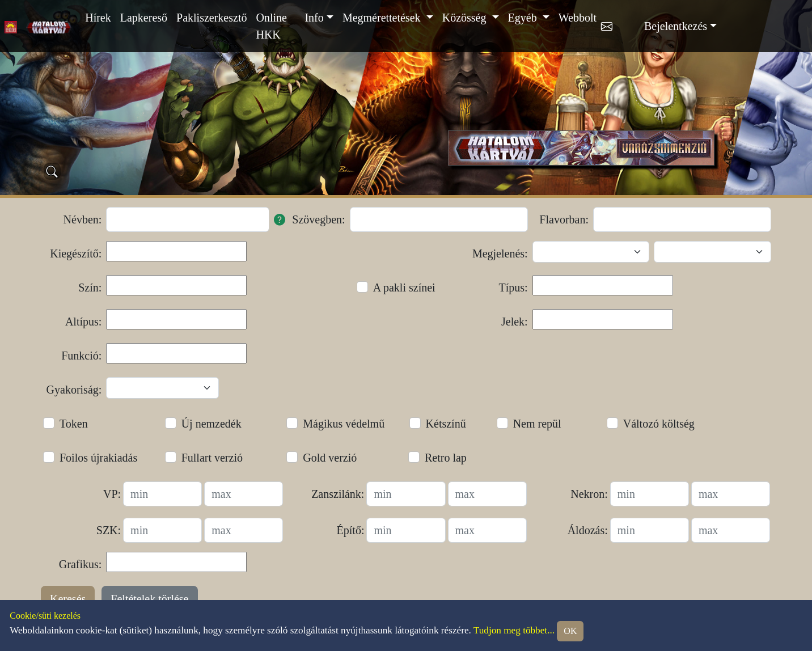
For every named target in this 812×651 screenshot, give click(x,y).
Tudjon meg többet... (514, 630)
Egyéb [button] (524, 18)
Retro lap (446, 458)
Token (74, 424)
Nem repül (537, 424)
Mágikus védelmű (344, 424)
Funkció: (81, 356)
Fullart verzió (212, 458)
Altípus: (83, 322)
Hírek (98, 18)
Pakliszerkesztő (212, 18)
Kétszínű (446, 424)
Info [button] (314, 18)
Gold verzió (330, 458)
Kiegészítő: (76, 253)
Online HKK (271, 26)
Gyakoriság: (74, 390)
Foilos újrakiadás (98, 458)
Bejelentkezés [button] (676, 26)
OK (570, 631)
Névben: (83, 219)
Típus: (513, 288)
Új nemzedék (212, 424)
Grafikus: (81, 564)
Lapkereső (144, 18)
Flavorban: (564, 219)
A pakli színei (404, 288)
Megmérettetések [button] (383, 18)
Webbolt (578, 18)
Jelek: (515, 322)
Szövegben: (318, 219)
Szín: (90, 288)
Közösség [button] (466, 18)
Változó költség (659, 424)
